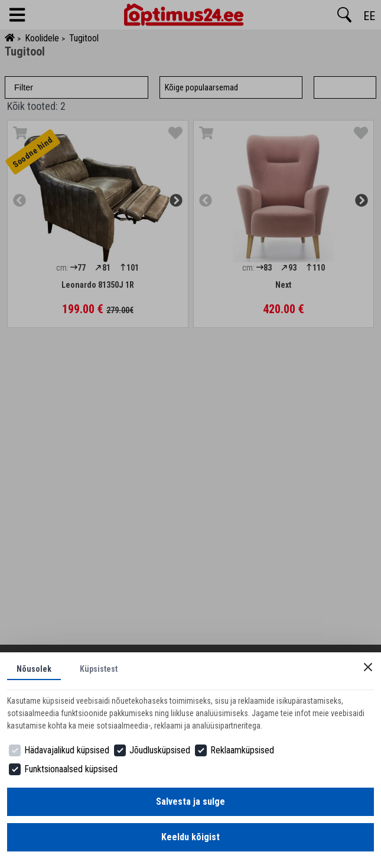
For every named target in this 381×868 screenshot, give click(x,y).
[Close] (368, 667)
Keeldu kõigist (190, 837)
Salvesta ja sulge (190, 802)
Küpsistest (99, 669)
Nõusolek (34, 669)
